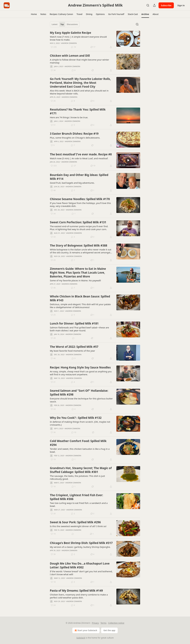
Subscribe (166, 5)
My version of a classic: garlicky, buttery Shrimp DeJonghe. (80, 547)
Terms (103, 623)
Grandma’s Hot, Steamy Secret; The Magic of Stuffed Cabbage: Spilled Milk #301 (81, 470)
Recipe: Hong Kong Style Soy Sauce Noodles (80, 367)
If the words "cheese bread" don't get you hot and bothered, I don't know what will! (81, 573)
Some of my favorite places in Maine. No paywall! (75, 280)
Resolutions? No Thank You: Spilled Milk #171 (78, 111)
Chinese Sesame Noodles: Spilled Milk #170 (80, 199)
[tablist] (65, 24)
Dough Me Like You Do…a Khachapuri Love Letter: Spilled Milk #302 (80, 565)
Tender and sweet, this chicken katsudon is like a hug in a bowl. (80, 450)
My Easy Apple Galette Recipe (71, 33)
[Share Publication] (154, 5)
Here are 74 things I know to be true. (69, 117)
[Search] (148, 5)
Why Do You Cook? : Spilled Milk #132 (76, 418)
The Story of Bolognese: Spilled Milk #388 (79, 245)
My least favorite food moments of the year (72, 351)
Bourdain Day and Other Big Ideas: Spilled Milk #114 (79, 177)
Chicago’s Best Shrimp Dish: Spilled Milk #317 (81, 543)
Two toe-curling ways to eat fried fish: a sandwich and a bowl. (79, 504)
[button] (34, 14)
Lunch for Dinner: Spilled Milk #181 (74, 323)
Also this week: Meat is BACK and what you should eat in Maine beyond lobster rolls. (79, 92)
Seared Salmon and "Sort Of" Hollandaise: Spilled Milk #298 (79, 393)
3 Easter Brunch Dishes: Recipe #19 (74, 134)
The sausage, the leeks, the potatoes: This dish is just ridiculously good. (77, 477)
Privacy (95, 623)
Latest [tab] (55, 24)
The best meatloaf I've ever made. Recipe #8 (81, 154)
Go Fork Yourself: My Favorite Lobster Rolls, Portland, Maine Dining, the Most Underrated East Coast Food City (80, 83)
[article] (95, 40)
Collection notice (116, 623)
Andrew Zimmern (69, 43)
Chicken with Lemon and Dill (70, 56)
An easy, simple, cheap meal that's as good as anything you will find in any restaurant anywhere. (81, 373)
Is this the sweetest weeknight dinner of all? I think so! (78, 526)
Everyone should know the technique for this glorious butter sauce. (81, 400)
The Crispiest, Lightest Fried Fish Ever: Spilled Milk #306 (76, 497)
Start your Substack (86, 630)
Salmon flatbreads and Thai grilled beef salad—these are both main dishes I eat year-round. (79, 329)
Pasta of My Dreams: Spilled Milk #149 (76, 591)
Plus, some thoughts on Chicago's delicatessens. (75, 138)
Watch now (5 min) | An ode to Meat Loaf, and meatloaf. (79, 158)
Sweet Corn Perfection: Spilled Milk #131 (78, 222)
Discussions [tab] (72, 24)
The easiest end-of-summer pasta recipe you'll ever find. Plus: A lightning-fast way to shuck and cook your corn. (79, 228)
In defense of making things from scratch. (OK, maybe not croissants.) (80, 423)
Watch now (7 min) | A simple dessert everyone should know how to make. (78, 38)
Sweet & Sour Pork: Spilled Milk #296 (75, 522)
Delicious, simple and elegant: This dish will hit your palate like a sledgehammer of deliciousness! (80, 306)
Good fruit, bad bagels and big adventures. (72, 183)
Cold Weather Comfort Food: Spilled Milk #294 (78, 443)
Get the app (109, 630)
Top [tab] (62, 24)
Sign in (181, 5)
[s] (128, 39)
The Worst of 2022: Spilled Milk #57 (74, 347)
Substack (81, 638)
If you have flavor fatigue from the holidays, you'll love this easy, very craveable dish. (80, 205)
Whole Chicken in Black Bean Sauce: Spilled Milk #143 (80, 298)
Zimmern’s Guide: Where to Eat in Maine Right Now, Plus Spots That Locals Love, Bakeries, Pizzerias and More (78, 273)
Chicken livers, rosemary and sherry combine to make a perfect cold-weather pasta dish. (79, 596)
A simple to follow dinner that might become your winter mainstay (79, 61)
